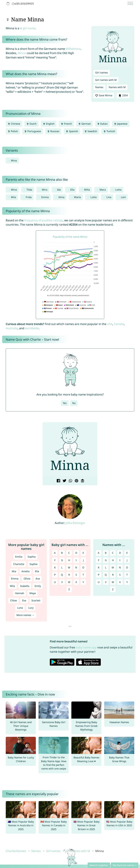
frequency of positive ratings (43, 220)
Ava (38, 579)
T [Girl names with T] (83, 575)
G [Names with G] (106, 560)
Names (99, 87)
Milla (87, 190)
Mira (45, 190)
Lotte (94, 197)
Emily (38, 586)
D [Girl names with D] (76, 553)
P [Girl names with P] (55, 575)
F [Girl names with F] (55, 560)
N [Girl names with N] (76, 567)
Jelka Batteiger (75, 523)
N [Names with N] (120, 567)
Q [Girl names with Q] (62, 575)
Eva (24, 600)
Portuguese (33, 131)
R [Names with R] (113, 575)
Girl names (102, 73)
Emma (45, 197)
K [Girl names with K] (55, 567)
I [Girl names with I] (76, 560)
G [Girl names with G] (62, 560)
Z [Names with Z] (113, 589)
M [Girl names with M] (69, 567)
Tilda (29, 190)
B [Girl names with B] (62, 553)
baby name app (86, 647)
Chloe (13, 600)
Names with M (117, 87)
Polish (13, 131)
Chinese (14, 124)
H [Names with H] (113, 560)
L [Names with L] (106, 567)
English (49, 124)
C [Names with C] (113, 553)
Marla (77, 197)
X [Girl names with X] (76, 582)
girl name (29, 28)
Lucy (31, 608)
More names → (25, 615)
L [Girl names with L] (62, 567)
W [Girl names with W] (69, 582)
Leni (123, 197)
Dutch (31, 124)
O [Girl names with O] (83, 567)
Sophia (32, 557)
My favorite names (124, 865)
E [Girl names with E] (83, 553)
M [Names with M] (113, 567)
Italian (102, 124)
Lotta (118, 190)
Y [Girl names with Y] (83, 582)
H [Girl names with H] (69, 560)
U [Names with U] (99, 582)
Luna (20, 608)
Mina (14, 160)
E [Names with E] (127, 553)
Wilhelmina (73, 49)
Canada (119, 324)
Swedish (91, 131)
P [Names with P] (99, 575)
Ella (72, 190)
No (74, 403)
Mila (13, 197)
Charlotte (19, 564)
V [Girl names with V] (62, 582)
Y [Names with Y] (127, 582)
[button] (47, 450)
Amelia (25, 571)
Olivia (27, 579)
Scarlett (36, 600)
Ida (59, 190)
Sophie (33, 564)
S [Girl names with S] (76, 575)
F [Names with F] (99, 560)
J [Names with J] (127, 560)
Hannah (20, 593)
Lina (109, 197)
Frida (29, 197)
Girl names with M (106, 80)
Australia (12, 328)
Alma (61, 197)
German (84, 124)
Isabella (25, 586)
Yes (65, 403)
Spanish (72, 131)
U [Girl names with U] (55, 582)
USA (110, 324)
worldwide (32, 328)
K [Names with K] (99, 567)
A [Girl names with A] (55, 553)
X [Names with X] (120, 582)
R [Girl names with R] (69, 575)
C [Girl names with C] (69, 553)
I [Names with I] (120, 560)
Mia (14, 571)
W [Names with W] (113, 582)
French (66, 124)
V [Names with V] (106, 582)
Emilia (19, 557)
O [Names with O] (127, 567)
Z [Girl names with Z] (69, 589)
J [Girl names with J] (83, 560)
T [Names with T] (127, 575)
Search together (99, 865)
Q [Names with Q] (106, 575)
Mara (103, 190)
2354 (123, 95)
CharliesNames (16, 851)
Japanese (121, 124)
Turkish (109, 131)
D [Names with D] (120, 553)
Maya (33, 593)
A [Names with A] (99, 553)
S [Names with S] (120, 575)
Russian (53, 131)
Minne (22, 53)
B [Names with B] (106, 553)
